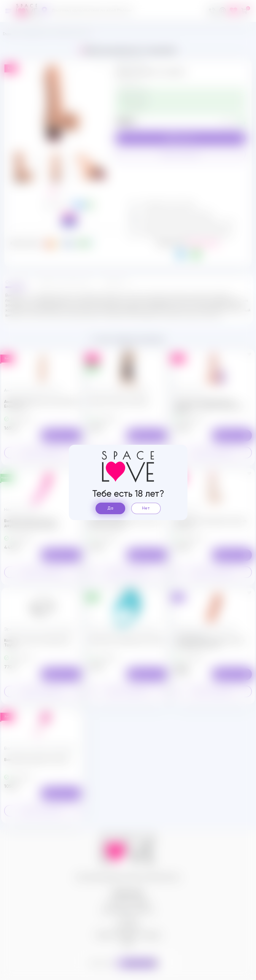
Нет (146, 508)
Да (110, 508)
